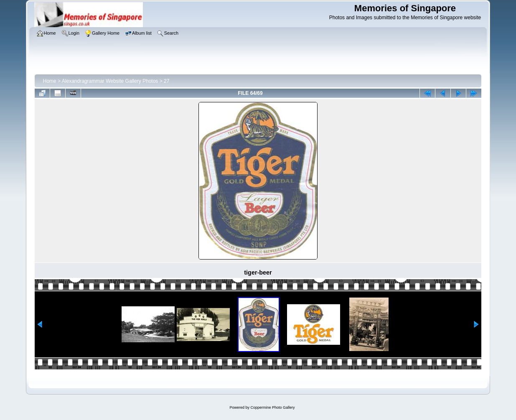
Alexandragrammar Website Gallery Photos (110, 81)
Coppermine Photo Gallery (272, 407)
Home (50, 81)
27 (166, 81)
